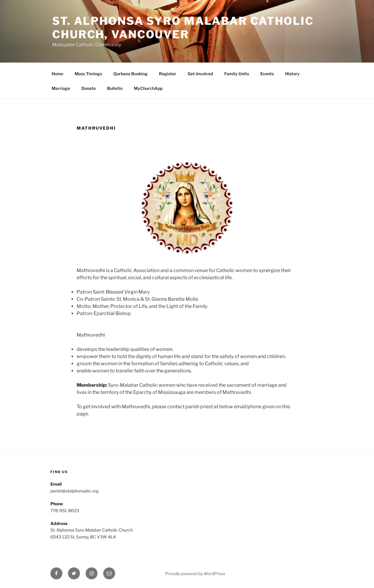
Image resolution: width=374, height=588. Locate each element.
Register (168, 74)
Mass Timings (88, 74)
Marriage (61, 88)
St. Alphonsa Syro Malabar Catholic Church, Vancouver (183, 28)
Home (57, 74)
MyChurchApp (148, 88)
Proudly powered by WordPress (195, 574)
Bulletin (115, 88)
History (292, 74)
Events (267, 74)
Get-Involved (200, 74)
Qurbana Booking (130, 74)
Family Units (237, 74)
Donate (89, 88)
